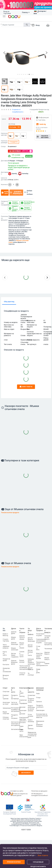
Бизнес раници (22, 660)
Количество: (4, 183)
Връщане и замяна (6, 676)
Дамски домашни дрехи (14, 661)
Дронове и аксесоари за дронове (23, 709)
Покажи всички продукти (10, 511)
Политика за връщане (39, 790)
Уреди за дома (38, 670)
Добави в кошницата (16, 192)
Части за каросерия (15, 702)
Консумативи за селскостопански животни (42, 715)
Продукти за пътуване (14, 716)
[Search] (12, 25)
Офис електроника (24, 735)
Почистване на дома (40, 634)
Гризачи (39, 701)
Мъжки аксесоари (15, 648)
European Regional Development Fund (9, 812)
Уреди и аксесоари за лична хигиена (31, 707)
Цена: (4, 118)
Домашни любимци (40, 688)
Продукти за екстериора (15, 696)
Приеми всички (14, 862)
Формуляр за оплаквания (7, 669)
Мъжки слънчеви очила (18, 240)
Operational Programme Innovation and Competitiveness (43, 813)
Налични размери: (4, 141)
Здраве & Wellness (31, 726)
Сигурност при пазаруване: (4, 202)
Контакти (6, 663)
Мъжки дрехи (13, 637)
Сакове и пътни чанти (22, 653)
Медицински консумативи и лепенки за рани (32, 734)
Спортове (6, 691)
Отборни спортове (6, 717)
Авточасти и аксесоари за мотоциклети (16, 723)
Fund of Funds (26, 811)
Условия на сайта (17, 790)
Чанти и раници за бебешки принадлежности (25, 666)
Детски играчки (30, 668)
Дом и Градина (39, 628)
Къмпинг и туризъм (6, 696)
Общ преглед (9, 301)
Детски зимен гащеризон (15, 654)
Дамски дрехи (14, 632)
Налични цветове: (4, 133)
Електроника (25, 687)
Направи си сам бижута (47, 636)
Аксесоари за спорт (6, 702)
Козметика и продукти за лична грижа (31, 698)
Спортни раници (22, 673)
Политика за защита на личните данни (19, 793)
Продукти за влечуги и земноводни (40, 707)
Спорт (5, 687)
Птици (38, 697)
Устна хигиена (30, 714)
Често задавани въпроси (6, 645)
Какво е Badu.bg (5, 634)
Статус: (3, 145)
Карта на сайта (5, 652)
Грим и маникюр (31, 720)
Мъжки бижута (47, 658)
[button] (4, 16)
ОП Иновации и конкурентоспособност (40, 793)
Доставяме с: (4, 172)
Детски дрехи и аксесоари (31, 638)
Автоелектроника (17, 728)
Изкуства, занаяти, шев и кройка (39, 655)
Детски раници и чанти (30, 652)
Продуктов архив (6, 659)
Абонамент (26, 772)
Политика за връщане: (4, 217)
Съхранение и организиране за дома (41, 640)
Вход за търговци (7, 12)
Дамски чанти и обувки (22, 636)
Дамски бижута (47, 652)
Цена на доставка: (4, 178)
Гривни (47, 662)
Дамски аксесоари (15, 642)
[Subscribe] (26, 767)
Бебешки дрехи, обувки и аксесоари (31, 661)
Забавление (7, 707)
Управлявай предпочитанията (38, 863)
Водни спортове (6, 712)
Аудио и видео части (21, 728)
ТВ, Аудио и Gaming (22, 693)
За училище (31, 673)
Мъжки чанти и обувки (22, 644)
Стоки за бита (38, 647)
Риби (38, 693)
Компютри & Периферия (23, 701)
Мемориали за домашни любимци (40, 723)
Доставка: (4, 160)
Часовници (48, 648)
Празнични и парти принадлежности (42, 663)
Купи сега (5, 192)
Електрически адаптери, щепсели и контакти (24, 719)
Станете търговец (6, 639)
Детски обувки (30, 645)
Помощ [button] (26, 12)
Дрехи (14, 627)
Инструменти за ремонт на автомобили (16, 708)
